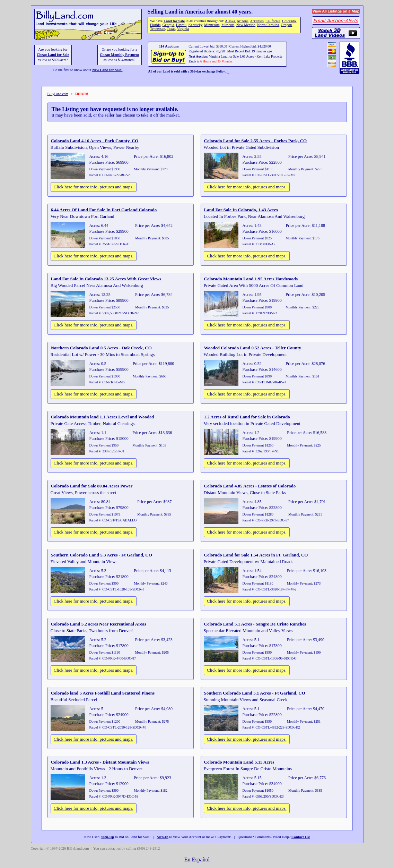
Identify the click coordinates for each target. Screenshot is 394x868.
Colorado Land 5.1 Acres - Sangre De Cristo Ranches (255, 624)
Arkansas (257, 21)
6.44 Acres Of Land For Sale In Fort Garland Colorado (104, 210)
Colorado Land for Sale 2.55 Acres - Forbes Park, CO (256, 141)
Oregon (287, 25)
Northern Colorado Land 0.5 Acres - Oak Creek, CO (101, 348)
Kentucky (195, 25)
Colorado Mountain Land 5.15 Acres (239, 762)
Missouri (228, 25)
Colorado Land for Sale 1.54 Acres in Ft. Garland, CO (256, 555)
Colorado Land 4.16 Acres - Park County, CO (95, 141)
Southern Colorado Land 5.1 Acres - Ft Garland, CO (255, 693)
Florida (155, 25)
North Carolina (268, 25)
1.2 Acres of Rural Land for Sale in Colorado (247, 417)
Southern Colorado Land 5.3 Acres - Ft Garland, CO (102, 555)
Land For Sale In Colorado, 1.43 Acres (241, 210)
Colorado (289, 21)
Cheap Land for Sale (53, 55)
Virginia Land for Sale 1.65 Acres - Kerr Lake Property (246, 56)
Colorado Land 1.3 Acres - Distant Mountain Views (100, 762)
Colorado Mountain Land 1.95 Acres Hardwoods (251, 279)
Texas (171, 29)
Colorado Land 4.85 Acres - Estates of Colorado (250, 486)
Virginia (183, 29)
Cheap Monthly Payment (119, 55)
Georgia (168, 25)
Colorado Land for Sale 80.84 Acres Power (92, 486)
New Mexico (246, 25)
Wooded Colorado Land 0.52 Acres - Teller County (253, 348)
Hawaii (181, 25)
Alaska (230, 21)
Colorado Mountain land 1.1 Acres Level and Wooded (103, 417)
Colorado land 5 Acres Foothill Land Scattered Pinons (103, 693)
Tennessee (157, 29)
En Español (197, 860)
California (273, 21)
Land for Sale (174, 21)
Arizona (243, 21)
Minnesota (212, 25)
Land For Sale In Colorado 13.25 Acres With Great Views (106, 279)
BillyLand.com (58, 94)
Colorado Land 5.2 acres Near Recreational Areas (99, 624)
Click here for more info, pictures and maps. (94, 187)
